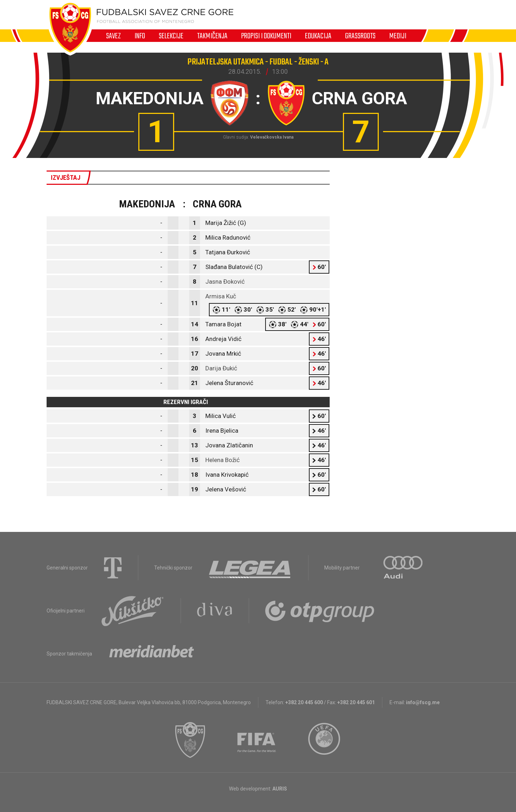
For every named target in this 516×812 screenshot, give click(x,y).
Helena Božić (223, 460)
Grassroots (360, 36)
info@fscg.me (423, 702)
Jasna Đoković (225, 282)
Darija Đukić (221, 368)
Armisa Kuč (221, 296)
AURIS (280, 789)
